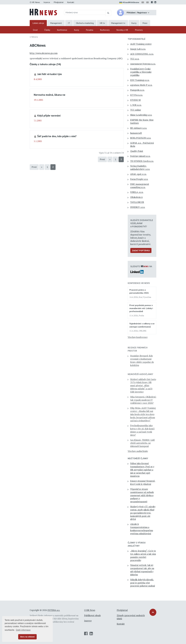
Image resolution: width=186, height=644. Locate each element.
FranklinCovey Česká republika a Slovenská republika (141, 72)
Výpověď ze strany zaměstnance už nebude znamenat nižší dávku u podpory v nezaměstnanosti (142, 495)
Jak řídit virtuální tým (50, 74)
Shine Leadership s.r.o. (141, 115)
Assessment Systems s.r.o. (143, 64)
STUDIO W (135, 100)
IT (69, 23)
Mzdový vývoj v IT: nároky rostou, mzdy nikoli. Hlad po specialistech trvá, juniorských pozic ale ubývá (143, 513)
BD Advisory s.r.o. (139, 128)
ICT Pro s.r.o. (136, 95)
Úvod (35, 30)
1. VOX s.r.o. (136, 105)
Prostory (139, 30)
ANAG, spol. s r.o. (138, 174)
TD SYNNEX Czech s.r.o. (142, 161)
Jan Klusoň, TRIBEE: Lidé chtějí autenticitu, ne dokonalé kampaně (143, 443)
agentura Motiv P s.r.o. (141, 85)
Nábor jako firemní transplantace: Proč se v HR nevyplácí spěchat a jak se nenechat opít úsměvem (142, 470)
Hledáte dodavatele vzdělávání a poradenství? (142, 223)
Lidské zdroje (38, 23)
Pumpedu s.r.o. (137, 90)
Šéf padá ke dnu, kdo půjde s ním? (57, 136)
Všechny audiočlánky (138, 451)
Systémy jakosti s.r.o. (140, 156)
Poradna (90, 30)
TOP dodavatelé (137, 39)
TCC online (136, 110)
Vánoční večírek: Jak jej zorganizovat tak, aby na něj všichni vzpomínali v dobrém (142, 570)
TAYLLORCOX (137, 202)
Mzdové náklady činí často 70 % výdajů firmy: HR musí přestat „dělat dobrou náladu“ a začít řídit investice (143, 386)
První (102, 159)
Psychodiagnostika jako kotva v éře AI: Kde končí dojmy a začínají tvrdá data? (142, 430)
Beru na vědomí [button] (27, 637)
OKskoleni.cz (136, 197)
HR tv (102, 23)
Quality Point (137, 151)
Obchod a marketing (85, 23)
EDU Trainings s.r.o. (140, 80)
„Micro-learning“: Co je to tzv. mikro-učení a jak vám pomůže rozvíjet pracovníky (143, 555)
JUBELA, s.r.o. (137, 192)
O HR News (35, 2)
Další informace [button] (23, 630)
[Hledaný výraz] (85, 12)
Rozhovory (105, 30)
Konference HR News (139, 283)
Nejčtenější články (138, 458)
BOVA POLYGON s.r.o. (141, 138)
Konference (62, 30)
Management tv (118, 23)
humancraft (136, 133)
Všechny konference (138, 337)
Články (47, 30)
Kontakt (71, 2)
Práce (145, 23)
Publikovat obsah (92, 615)
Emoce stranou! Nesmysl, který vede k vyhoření (143, 483)
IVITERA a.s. (54, 610)
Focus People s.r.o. (139, 179)
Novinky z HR (122, 30)
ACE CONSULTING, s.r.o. (142, 54)
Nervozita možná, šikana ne (50, 95)
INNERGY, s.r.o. (138, 207)
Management (56, 23)
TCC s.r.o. (135, 59)
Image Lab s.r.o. (138, 49)
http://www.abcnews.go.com (44, 53)
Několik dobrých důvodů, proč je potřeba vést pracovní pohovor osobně (143, 583)
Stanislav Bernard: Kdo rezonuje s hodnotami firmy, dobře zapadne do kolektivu (142, 360)
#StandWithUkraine (129, 3)
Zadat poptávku (141, 250)
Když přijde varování (49, 115)
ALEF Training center (141, 44)
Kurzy (134, 23)
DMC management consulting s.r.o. (140, 186)
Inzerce (47, 2)
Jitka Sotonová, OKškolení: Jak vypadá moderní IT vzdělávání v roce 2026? (143, 400)
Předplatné (59, 2)
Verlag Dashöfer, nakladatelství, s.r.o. (140, 168)
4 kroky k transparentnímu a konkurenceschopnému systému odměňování (142, 529)
